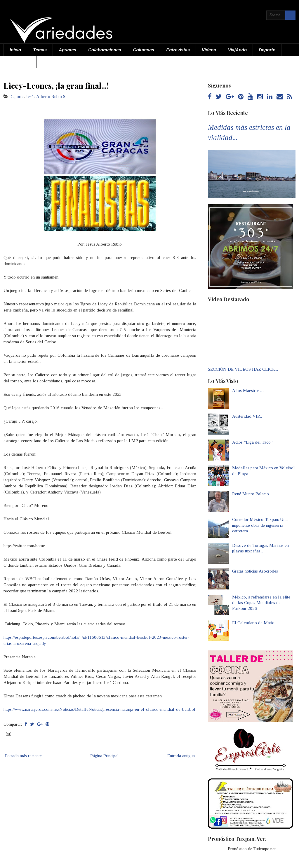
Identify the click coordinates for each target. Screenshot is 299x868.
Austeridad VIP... (247, 416)
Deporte (267, 50)
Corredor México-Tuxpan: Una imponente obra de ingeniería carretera (260, 525)
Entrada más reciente (23, 756)
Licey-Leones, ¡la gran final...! (56, 85)
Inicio (15, 50)
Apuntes (67, 50)
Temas (40, 50)
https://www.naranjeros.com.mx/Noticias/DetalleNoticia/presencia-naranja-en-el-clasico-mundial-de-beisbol (99, 709)
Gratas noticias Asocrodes (255, 571)
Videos (209, 50)
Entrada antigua (181, 756)
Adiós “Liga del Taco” (252, 442)
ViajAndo (237, 50)
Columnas (144, 50)
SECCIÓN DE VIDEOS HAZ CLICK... (243, 369)
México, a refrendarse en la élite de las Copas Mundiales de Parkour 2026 (261, 603)
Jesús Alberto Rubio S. (46, 97)
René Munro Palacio (251, 494)
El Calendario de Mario (253, 623)
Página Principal (105, 756)
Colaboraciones (105, 50)
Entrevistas (178, 50)
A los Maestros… (248, 391)
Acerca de (20, 62)
